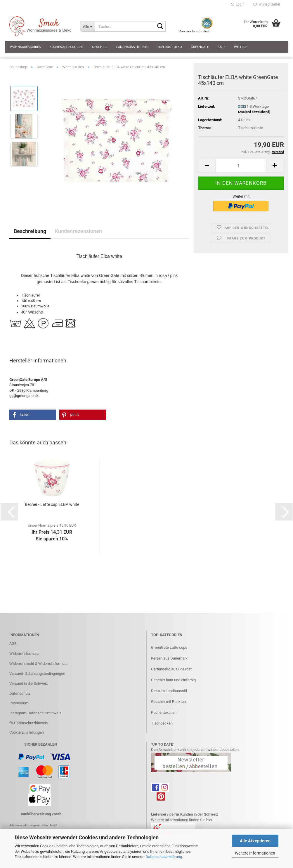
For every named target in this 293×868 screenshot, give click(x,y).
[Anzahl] (241, 166)
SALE (221, 47)
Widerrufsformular (25, 654)
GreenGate (200, 47)
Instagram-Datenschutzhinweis (35, 713)
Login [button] (238, 4)
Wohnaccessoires (25, 47)
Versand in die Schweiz (28, 683)
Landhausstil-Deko (132, 47)
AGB (13, 644)
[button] (207, 166)
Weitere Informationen (255, 853)
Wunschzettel (267, 4)
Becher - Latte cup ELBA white (52, 504)
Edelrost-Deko (170, 47)
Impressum (19, 703)
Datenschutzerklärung (164, 857)
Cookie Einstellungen (27, 732)
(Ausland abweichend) (254, 112)
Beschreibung (30, 231)
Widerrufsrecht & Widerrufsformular (39, 664)
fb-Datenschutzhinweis (29, 723)
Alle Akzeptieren (255, 841)
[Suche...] (87, 26)
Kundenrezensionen (78, 231)
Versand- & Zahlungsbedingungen (37, 673)
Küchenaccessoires (66, 47)
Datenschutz (20, 693)
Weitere (241, 47)
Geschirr (100, 47)
